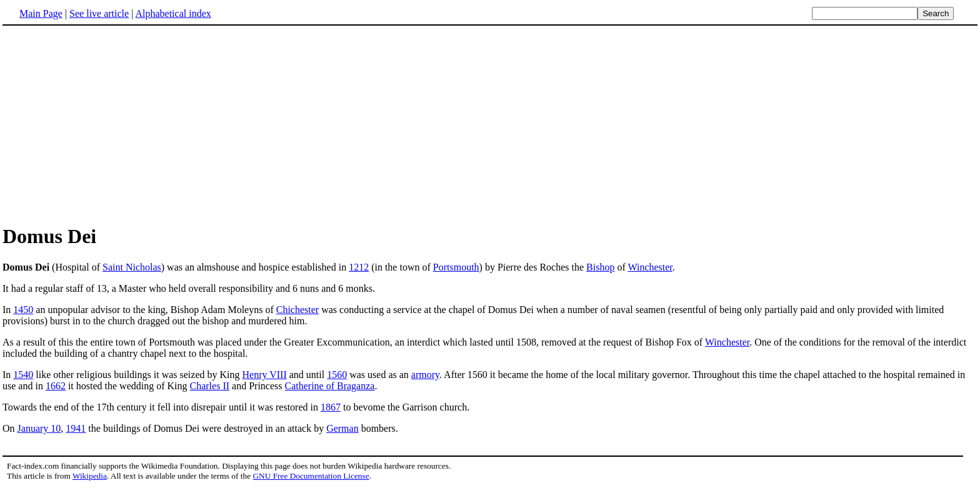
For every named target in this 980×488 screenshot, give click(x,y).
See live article (99, 13)
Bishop (600, 267)
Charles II (210, 386)
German (342, 428)
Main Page (41, 13)
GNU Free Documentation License (311, 476)
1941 (76, 428)
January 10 (39, 428)
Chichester (297, 310)
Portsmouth (456, 267)
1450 (23, 310)
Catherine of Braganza (329, 386)
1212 (359, 267)
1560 (337, 375)
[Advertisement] (107, 124)
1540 (23, 375)
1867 (331, 407)
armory (425, 375)
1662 (56, 386)
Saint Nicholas (132, 267)
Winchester (650, 267)
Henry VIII (265, 375)
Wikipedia (90, 476)
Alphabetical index (173, 13)
